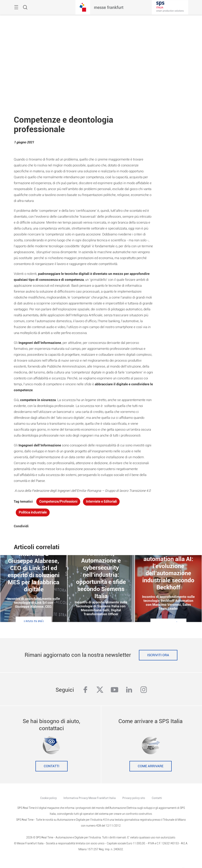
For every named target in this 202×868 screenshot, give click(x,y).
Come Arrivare (151, 766)
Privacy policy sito (134, 798)
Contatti (52, 766)
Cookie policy (48, 798)
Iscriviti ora (158, 655)
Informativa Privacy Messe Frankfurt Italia (90, 798)
